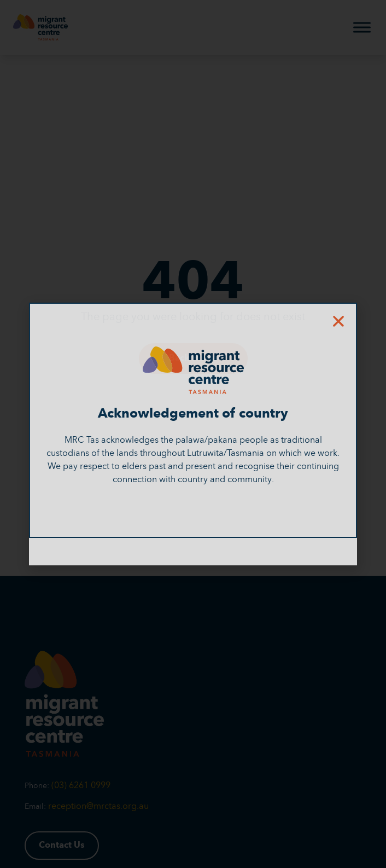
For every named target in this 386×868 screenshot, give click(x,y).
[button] (338, 321)
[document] (193, 434)
